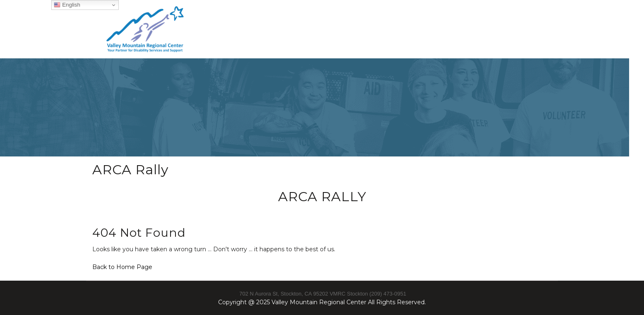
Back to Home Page (122, 267)
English (67, 5)
